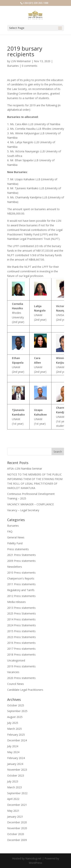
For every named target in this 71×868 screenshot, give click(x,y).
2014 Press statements (21, 619)
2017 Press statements (21, 649)
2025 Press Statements (21, 613)
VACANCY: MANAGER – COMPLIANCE (30, 504)
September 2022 (17, 793)
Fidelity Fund (15, 543)
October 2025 (16, 705)
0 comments (30, 66)
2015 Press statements (21, 631)
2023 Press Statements (21, 637)
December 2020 (17, 822)
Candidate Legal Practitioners (25, 690)
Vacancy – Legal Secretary (23, 510)
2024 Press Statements (21, 625)
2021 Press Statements (21, 555)
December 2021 (17, 805)
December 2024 (17, 740)
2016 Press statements (21, 643)
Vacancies (13, 672)
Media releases (16, 602)
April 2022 (13, 799)
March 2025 (14, 729)
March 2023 (14, 787)
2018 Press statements (21, 655)
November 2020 (17, 828)
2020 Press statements (21, 678)
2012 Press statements (21, 596)
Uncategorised (16, 660)
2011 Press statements (21, 584)
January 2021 (15, 817)
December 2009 (17, 840)
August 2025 (15, 717)
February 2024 (16, 758)
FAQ (10, 531)
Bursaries (13, 66)
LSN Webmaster (21, 61)
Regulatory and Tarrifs (21, 590)
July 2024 (13, 746)
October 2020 (16, 834)
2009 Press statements (21, 561)
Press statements (18, 549)
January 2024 (15, 764)
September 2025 (17, 711)
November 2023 (17, 770)
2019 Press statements (21, 666)
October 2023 (16, 775)
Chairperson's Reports (21, 578)
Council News (16, 684)
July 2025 (13, 723)
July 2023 (13, 781)
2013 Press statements (21, 608)
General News (16, 537)
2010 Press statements (21, 573)
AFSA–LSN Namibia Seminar (25, 469)
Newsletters (15, 567)
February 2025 (16, 735)
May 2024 (13, 752)
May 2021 (13, 811)
